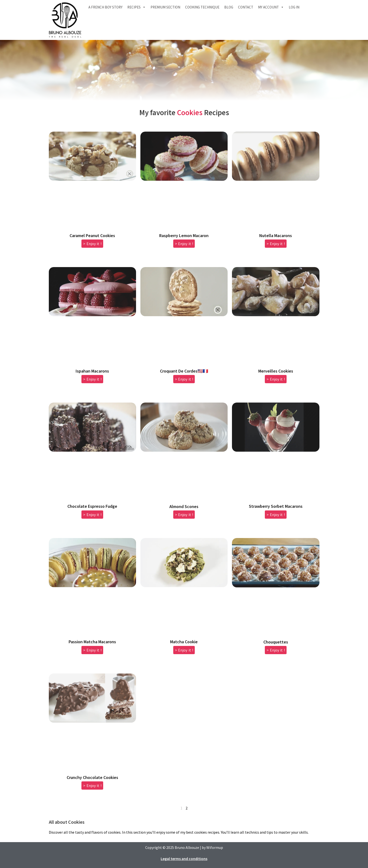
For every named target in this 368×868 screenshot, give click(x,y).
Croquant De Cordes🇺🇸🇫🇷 (184, 371)
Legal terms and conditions (184, 859)
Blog (229, 7)
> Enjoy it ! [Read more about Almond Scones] (184, 515)
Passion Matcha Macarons (92, 642)
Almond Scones (184, 506)
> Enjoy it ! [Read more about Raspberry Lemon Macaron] (184, 244)
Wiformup (215, 847)
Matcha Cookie (184, 642)
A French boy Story (105, 7)
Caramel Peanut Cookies (92, 236)
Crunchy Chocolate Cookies (92, 777)
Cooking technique (202, 7)
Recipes (137, 7)
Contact (246, 7)
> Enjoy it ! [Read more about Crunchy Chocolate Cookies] (92, 786)
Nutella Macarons (276, 236)
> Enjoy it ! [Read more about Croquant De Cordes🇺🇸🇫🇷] (184, 379)
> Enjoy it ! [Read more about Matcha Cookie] (184, 650)
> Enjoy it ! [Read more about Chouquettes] (276, 650)
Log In (294, 7)
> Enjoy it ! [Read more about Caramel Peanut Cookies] (92, 244)
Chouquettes (276, 642)
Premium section (165, 7)
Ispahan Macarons (92, 371)
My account (271, 7)
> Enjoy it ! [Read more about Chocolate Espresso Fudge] (92, 515)
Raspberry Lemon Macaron (184, 236)
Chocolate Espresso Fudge (92, 506)
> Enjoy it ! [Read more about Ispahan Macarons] (92, 379)
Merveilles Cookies (276, 371)
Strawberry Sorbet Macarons (276, 506)
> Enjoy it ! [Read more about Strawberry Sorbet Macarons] (276, 515)
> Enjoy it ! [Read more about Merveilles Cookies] (276, 379)
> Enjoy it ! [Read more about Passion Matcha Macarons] (92, 650)
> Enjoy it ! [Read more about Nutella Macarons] (276, 244)
